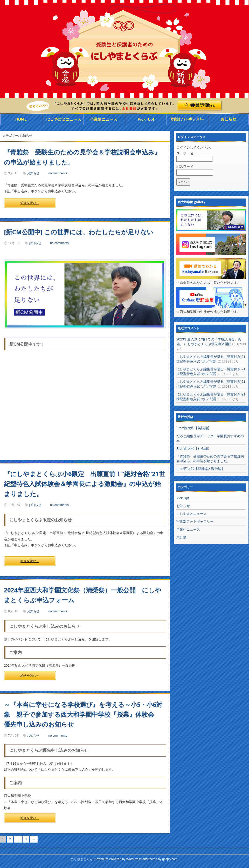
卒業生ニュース (104, 120)
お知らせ (229, 120)
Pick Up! (183, 498)
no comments (58, 173)
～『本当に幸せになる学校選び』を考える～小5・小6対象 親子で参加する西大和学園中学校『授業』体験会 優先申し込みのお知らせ (83, 715)
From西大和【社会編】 (194, 449)
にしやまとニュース (63, 120)
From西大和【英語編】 (194, 428)
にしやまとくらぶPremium (89, 859)
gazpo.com (170, 859)
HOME (21, 120)
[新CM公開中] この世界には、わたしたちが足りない (79, 232)
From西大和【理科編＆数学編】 (200, 469)
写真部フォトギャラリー (187, 120)
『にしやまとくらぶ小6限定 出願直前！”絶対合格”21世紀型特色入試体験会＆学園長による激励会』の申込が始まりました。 (84, 484)
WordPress (134, 859)
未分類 (181, 537)
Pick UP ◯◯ (146, 120)
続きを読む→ (30, 203)
